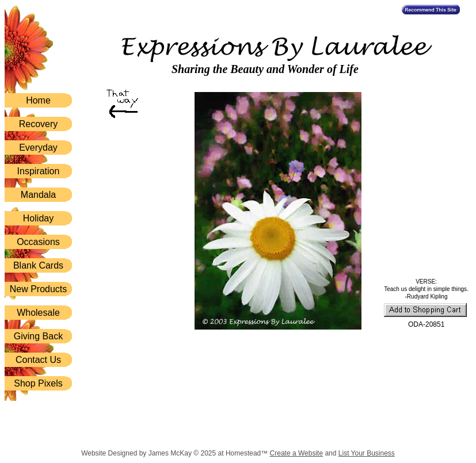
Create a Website (297, 453)
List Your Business (367, 453)
